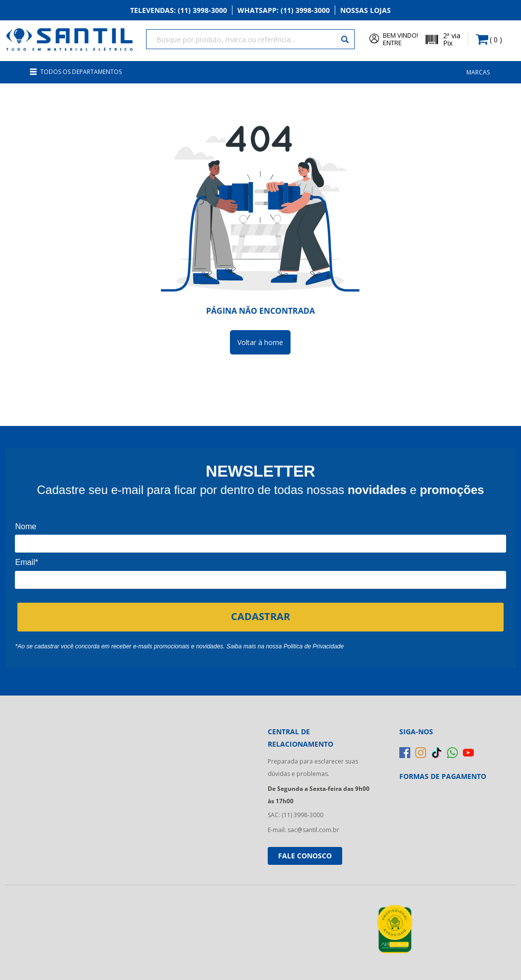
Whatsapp (284, 11)
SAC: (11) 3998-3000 (296, 812)
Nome (26, 524)
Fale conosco (305, 853)
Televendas (179, 11)
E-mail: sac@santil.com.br (303, 827)
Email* (26, 559)
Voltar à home (260, 339)
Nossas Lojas (366, 11)
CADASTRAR (260, 613)
